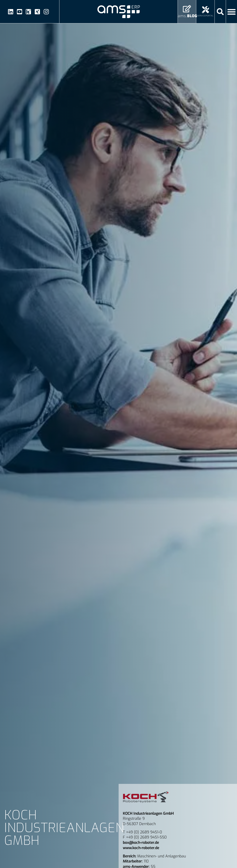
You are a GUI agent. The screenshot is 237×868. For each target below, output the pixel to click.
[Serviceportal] (205, 10)
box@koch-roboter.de (141, 843)
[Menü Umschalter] (231, 12)
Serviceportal (205, 16)
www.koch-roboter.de (141, 848)
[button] (220, 12)
